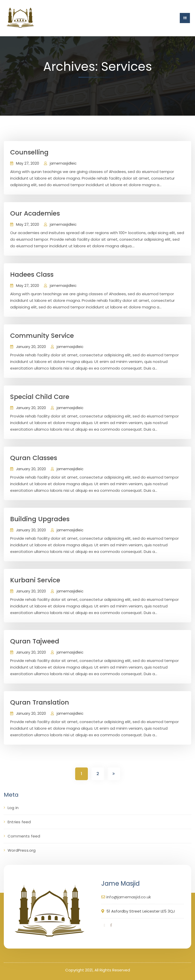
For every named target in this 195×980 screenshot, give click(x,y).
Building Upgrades (40, 519)
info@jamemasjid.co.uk (129, 897)
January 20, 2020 (31, 347)
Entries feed (19, 822)
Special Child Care (40, 397)
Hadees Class (32, 275)
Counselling (29, 152)
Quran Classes (34, 458)
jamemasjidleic (63, 163)
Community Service (42, 336)
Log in (13, 808)
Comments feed (24, 836)
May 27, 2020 (28, 163)
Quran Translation (40, 702)
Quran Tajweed (35, 641)
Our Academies (35, 213)
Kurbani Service (35, 580)
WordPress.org (22, 850)
